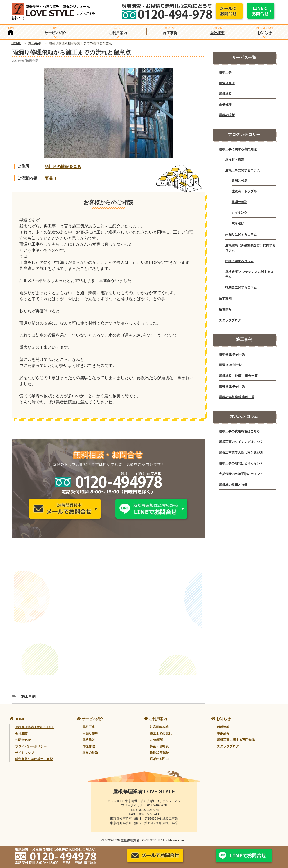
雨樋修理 (225, 104)
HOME (16, 43)
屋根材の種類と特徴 (233, 485)
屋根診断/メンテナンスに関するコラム (249, 274)
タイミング (239, 213)
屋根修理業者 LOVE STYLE (35, 722)
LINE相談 (156, 734)
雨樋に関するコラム (239, 261)
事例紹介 (223, 728)
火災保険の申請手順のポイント (241, 474)
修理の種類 (239, 202)
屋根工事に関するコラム (243, 170)
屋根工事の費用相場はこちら (239, 431)
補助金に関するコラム (241, 287)
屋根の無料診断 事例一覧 (237, 397)
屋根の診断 (227, 115)
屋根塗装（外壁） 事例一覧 (238, 376)
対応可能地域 (159, 722)
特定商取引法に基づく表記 (34, 754)
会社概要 (217, 33)
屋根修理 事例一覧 (232, 354)
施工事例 (34, 43)
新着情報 (225, 309)
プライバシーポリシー (31, 741)
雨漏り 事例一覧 (230, 365)
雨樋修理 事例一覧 (232, 386)
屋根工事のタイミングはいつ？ (241, 442)
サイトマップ (25, 747)
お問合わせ (23, 735)
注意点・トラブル (244, 191)
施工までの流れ (161, 728)
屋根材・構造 (235, 160)
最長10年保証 (159, 747)
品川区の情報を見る (63, 167)
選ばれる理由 (159, 754)
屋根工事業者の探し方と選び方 (241, 453)
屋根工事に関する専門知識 (238, 149)
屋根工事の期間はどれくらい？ (241, 463)
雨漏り (51, 178)
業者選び (238, 223)
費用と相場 (239, 180)
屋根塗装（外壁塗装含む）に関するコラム (250, 248)
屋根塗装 (225, 94)
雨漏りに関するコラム (241, 235)
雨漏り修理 (227, 83)
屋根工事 (225, 72)
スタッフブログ (230, 320)
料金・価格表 (159, 741)
